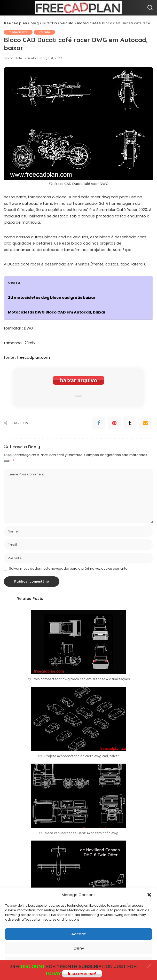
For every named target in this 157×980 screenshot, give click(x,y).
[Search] (150, 8)
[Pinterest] (114, 423)
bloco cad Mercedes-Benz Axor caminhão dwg (82, 833)
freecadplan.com (33, 357)
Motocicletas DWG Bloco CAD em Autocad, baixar (57, 312)
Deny (79, 948)
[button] (149, 895)
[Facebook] (99, 423)
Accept (78, 934)
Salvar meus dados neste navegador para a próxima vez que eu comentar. (69, 569)
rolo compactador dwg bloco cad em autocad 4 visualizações (82, 679)
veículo (45, 32)
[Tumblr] (130, 423)
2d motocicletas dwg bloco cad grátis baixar (52, 297)
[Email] (145, 423)
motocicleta (18, 32)
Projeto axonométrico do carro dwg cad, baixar (82, 756)
